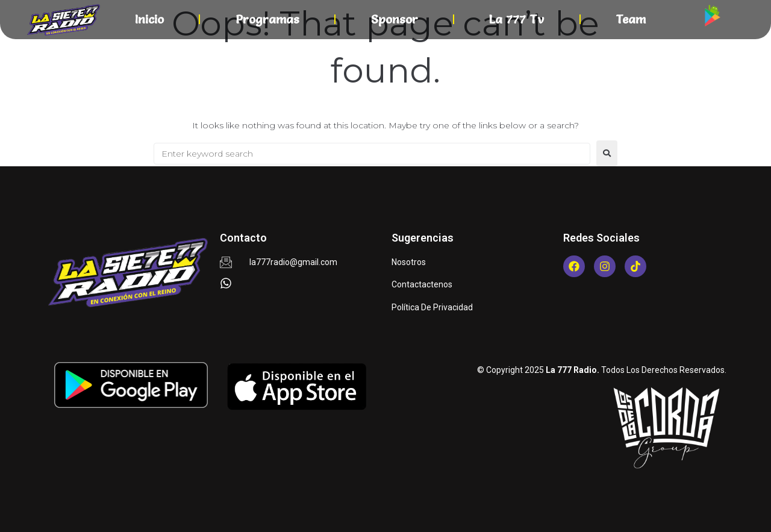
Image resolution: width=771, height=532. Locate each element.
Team (631, 19)
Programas (267, 19)
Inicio (149, 19)
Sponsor (395, 19)
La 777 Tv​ (517, 19)
